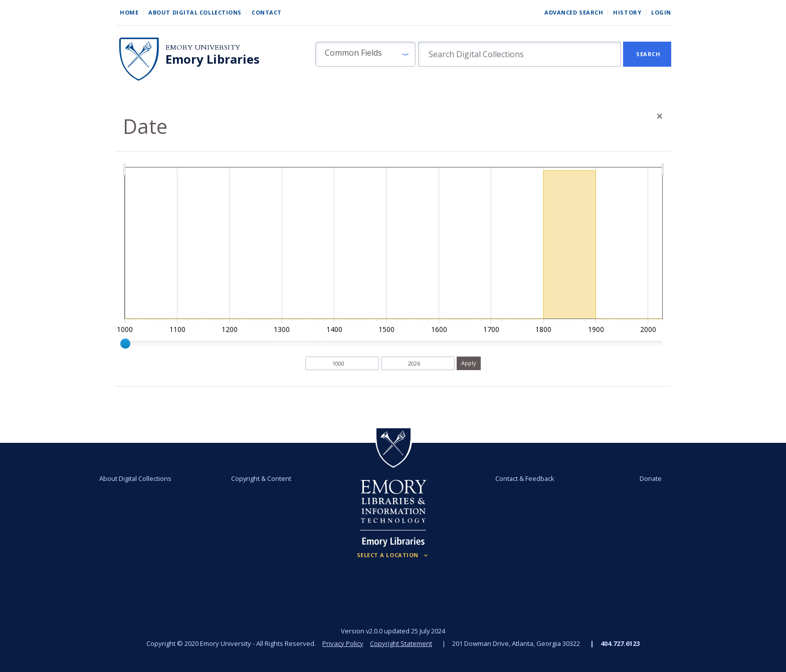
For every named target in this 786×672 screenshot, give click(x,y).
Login (661, 12)
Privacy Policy (343, 643)
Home (129, 12)
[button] (365, 54)
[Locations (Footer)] (393, 555)
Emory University (203, 47)
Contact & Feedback (525, 478)
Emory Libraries (213, 59)
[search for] (520, 54)
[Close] (660, 116)
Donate (651, 478)
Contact (267, 12)
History (627, 12)
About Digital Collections (195, 12)
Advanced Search (574, 12)
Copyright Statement (401, 643)
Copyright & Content (261, 478)
